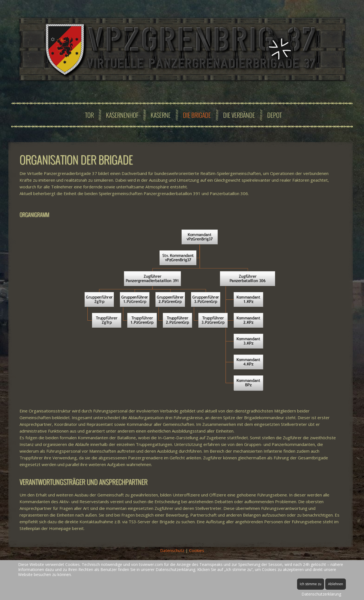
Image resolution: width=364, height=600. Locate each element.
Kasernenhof (122, 115)
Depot (274, 115)
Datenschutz (172, 550)
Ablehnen (336, 584)
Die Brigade (197, 115)
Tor (89, 115)
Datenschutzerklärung (321, 594)
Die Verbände (239, 115)
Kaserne (161, 115)
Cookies (197, 550)
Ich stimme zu (311, 584)
